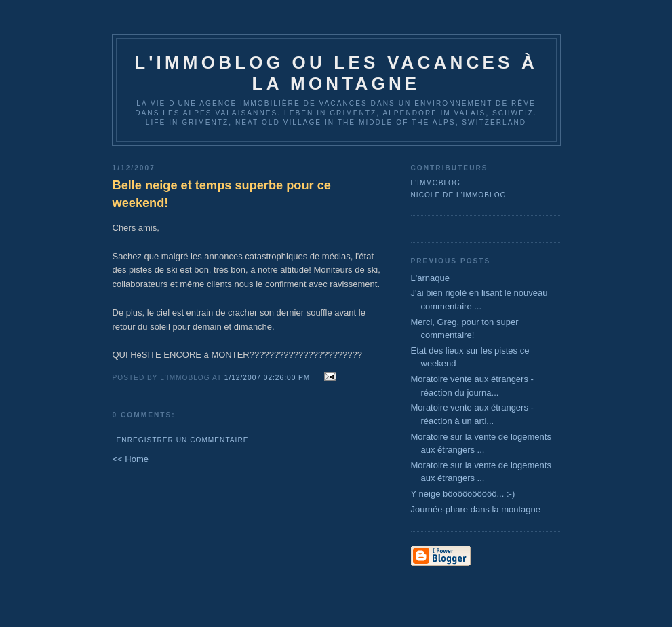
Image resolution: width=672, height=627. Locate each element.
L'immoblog (436, 183)
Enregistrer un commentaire (183, 440)
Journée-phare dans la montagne (476, 509)
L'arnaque (430, 278)
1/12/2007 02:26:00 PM (268, 378)
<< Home (131, 459)
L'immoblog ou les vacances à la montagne (336, 73)
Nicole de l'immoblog (459, 195)
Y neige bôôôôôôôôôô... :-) (463, 494)
